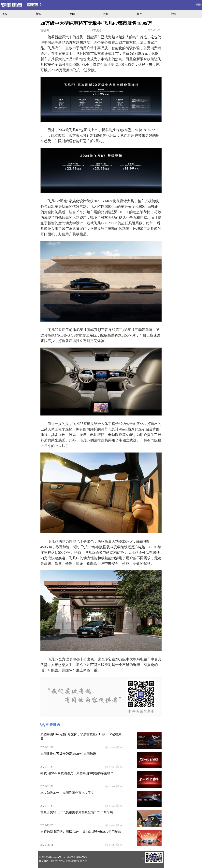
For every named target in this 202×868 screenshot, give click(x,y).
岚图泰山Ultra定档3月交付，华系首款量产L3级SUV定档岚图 (81, 736)
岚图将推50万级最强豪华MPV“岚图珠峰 (68, 754)
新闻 (72, 14)
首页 (5, 14)
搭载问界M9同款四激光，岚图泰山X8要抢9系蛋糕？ (77, 773)
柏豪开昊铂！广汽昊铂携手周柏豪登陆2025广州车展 (77, 812)
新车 (39, 14)
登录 (198, 5)
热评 (106, 14)
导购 (173, 14)
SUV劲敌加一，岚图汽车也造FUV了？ (67, 793)
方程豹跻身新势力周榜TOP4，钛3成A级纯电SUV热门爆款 (81, 832)
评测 (140, 14)
